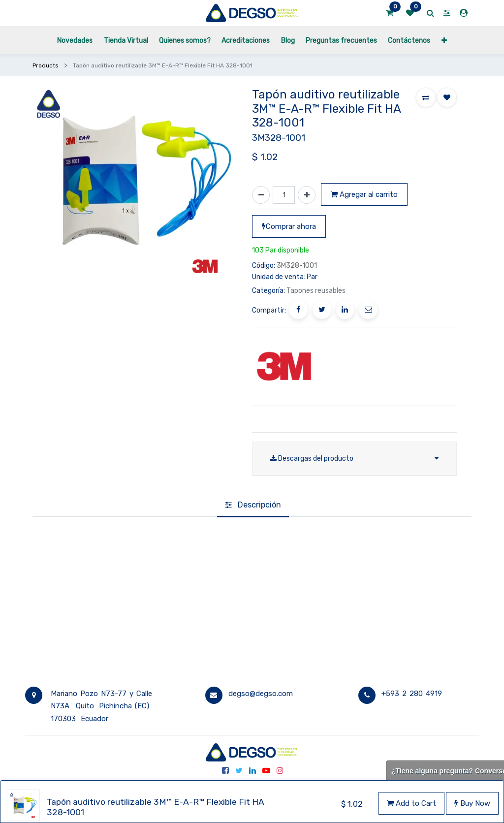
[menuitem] (75, 40)
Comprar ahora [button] (289, 226)
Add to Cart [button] (411, 803)
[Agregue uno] (307, 195)
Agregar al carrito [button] (364, 194)
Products (46, 65)
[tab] (253, 506)
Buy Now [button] (472, 803)
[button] (444, 40)
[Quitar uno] (261, 195)
